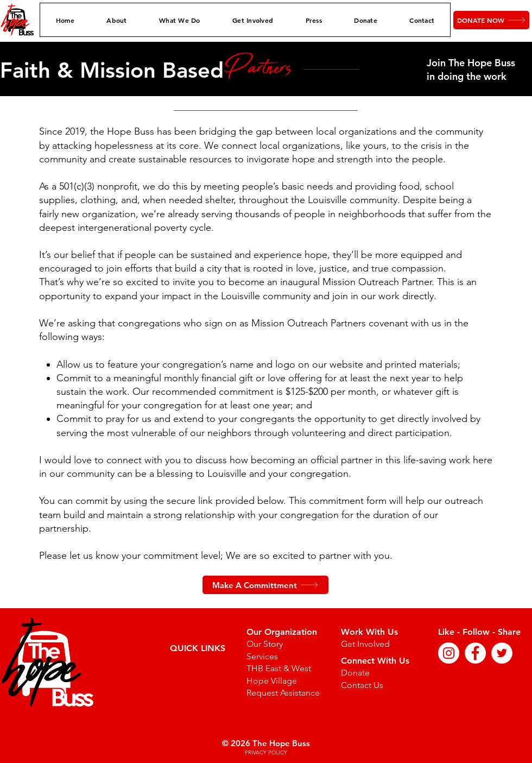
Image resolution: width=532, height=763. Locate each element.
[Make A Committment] (265, 585)
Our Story (265, 644)
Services (262, 656)
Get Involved (365, 644)
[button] (117, 20)
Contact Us (362, 685)
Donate (355, 673)
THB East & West (279, 668)
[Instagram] (449, 653)
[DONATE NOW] (491, 20)
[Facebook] (475, 653)
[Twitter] (502, 653)
